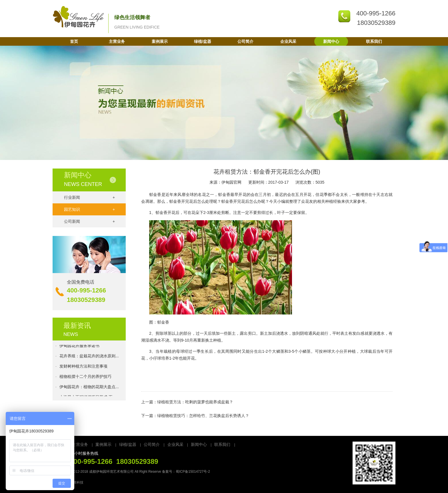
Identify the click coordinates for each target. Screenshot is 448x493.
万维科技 (77, 482)
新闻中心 (331, 41)
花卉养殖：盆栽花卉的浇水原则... (89, 357)
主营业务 (117, 41)
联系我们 (374, 41)
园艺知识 (89, 209)
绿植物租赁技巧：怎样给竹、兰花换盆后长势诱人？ (203, 416)
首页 (74, 41)
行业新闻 (89, 197)
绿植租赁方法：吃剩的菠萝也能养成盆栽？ (195, 402)
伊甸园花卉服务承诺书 (79, 347)
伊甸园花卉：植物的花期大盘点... (89, 388)
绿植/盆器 (203, 41)
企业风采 (288, 41)
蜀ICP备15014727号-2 (193, 472)
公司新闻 (89, 221)
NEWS (71, 334)
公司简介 (245, 41)
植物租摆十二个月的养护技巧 (85, 378)
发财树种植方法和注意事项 (83, 367)
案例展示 (160, 41)
